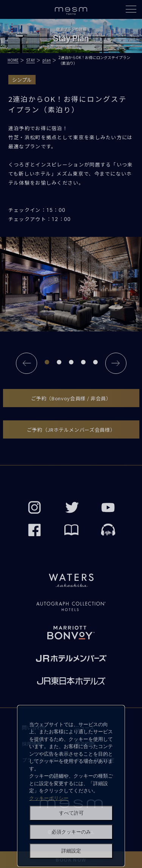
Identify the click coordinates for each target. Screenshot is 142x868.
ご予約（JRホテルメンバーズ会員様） (71, 430)
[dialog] (71, 786)
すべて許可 (71, 813)
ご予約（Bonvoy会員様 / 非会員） (71, 398)
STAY (30, 60)
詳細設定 (71, 851)
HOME (13, 60)
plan (47, 60)
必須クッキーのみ (71, 832)
